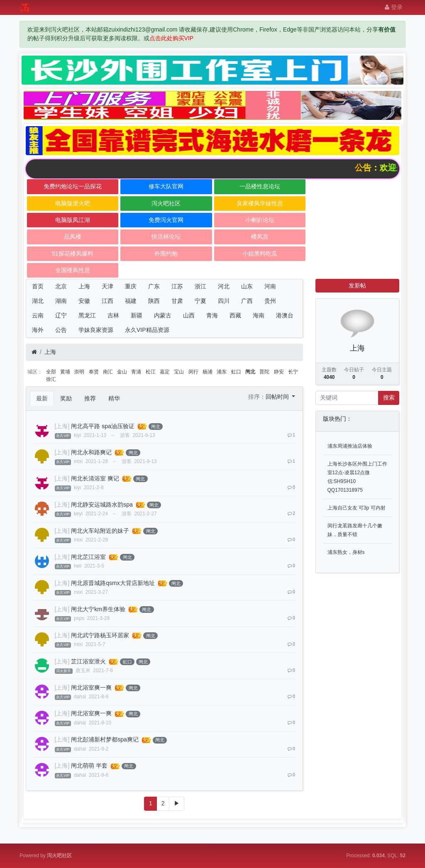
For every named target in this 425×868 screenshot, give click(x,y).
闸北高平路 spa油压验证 (103, 426)
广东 (154, 286)
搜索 (389, 397)
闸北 (250, 372)
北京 (61, 286)
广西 (247, 301)
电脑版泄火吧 (73, 203)
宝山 (179, 372)
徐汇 (51, 379)
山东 (247, 286)
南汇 (108, 372)
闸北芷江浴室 (88, 557)
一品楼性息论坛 (260, 186)
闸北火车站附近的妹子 (100, 531)
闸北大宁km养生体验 (98, 609)
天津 (107, 286)
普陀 (264, 372)
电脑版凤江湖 (73, 220)
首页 (38, 286)
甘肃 (177, 301)
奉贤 (94, 372)
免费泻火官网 (166, 220)
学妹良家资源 (96, 330)
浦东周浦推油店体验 (350, 446)
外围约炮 (166, 254)
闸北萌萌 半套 (89, 766)
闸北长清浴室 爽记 (95, 478)
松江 (151, 372)
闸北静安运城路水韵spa (102, 505)
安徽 (84, 301)
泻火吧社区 (166, 203)
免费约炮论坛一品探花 (73, 186)
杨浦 (208, 372)
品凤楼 (73, 237)
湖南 (61, 301)
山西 (189, 315)
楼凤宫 (260, 237)
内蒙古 (163, 315)
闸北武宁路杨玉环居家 (100, 635)
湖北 (38, 301)
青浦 (136, 372)
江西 (107, 301)
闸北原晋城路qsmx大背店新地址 (113, 583)
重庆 (131, 286)
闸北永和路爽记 (91, 452)
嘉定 (165, 372)
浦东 (222, 372)
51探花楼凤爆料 (73, 254)
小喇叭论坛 (260, 220)
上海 (84, 286)
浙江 (200, 286)
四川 (224, 301)
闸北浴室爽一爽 (91, 688)
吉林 (113, 315)
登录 (394, 7)
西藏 (235, 315)
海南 (259, 315)
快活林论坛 (166, 237)
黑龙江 (87, 315)
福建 (131, 301)
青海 (212, 315)
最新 (42, 398)
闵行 (193, 372)
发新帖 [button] (357, 285)
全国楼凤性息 (73, 270)
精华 (114, 398)
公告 (61, 330)
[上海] (62, 426)
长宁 (293, 372)
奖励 (66, 398)
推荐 (90, 398)
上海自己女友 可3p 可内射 (357, 508)
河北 (224, 286)
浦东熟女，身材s (346, 552)
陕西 (154, 301)
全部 (51, 372)
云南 (38, 315)
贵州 (270, 301)
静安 (279, 372)
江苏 (177, 286)
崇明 (79, 372)
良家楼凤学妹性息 (260, 203)
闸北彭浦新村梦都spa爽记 (105, 739)
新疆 (137, 315)
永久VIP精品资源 (147, 330)
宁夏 (200, 301)
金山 (122, 372)
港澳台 (285, 315)
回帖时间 (278, 397)
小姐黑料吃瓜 (260, 254)
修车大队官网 (166, 186)
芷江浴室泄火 (88, 661)
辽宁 (61, 315)
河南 (270, 286)
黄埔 (65, 372)
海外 (38, 330)
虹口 (236, 372)
